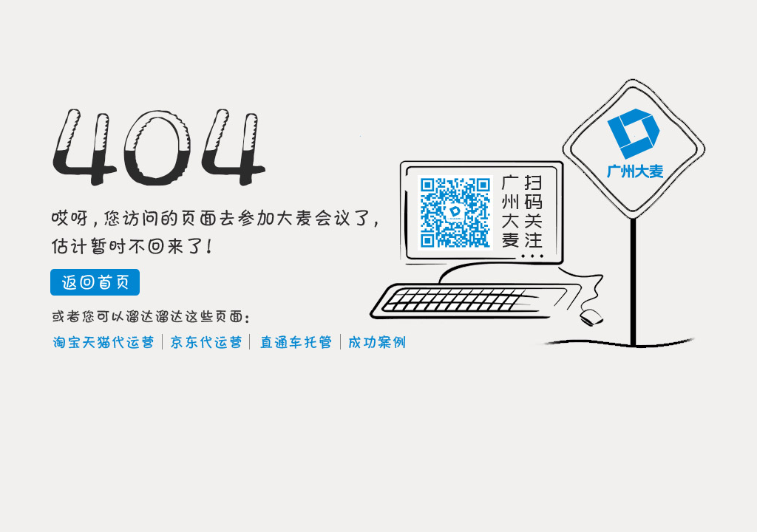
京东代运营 (208, 343)
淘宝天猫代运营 (103, 343)
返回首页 (95, 282)
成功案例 (379, 343)
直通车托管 (297, 343)
